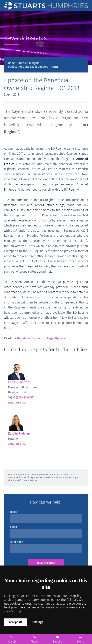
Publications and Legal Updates (28, 67)
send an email (18, 402)
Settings (37, 622)
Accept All (15, 622)
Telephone (17, 542)
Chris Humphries (19, 373)
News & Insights (29, 63)
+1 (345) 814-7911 (23, 397)
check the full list (64, 600)
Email (13, 527)
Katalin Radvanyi (20, 425)
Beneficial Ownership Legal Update (41, 338)
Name (14, 512)
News (55, 67)
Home (12, 63)
